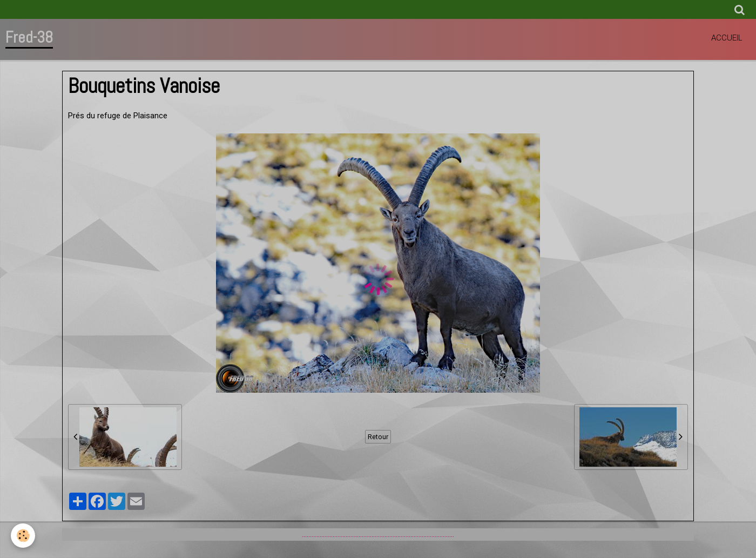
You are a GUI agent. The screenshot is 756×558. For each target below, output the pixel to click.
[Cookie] (23, 536)
